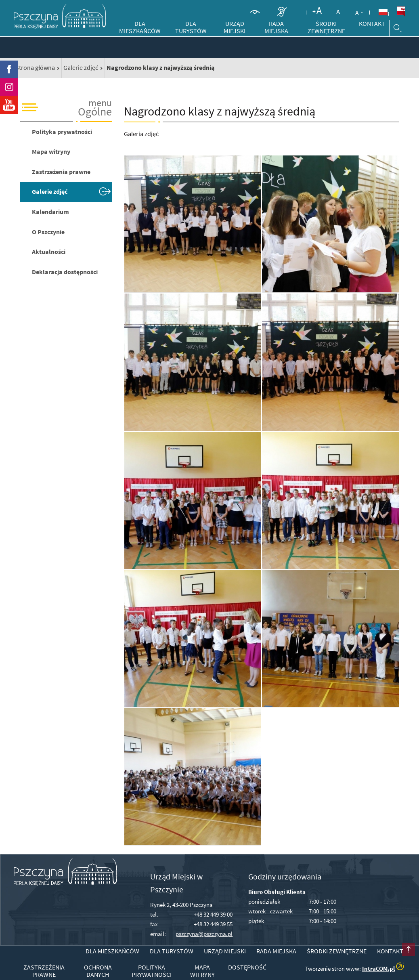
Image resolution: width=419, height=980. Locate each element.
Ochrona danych (98, 971)
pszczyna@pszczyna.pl (204, 934)
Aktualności (49, 252)
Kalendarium (50, 212)
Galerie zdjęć (81, 67)
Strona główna (35, 67)
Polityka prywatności (62, 132)
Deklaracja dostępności (65, 272)
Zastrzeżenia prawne (61, 172)
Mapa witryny (51, 151)
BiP (401, 12)
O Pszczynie (48, 232)
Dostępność (247, 967)
